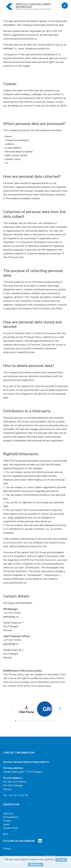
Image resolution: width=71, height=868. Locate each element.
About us (8, 814)
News (6, 824)
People (7, 821)
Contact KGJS (11, 828)
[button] (16, 721)
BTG (6, 834)
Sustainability (11, 817)
